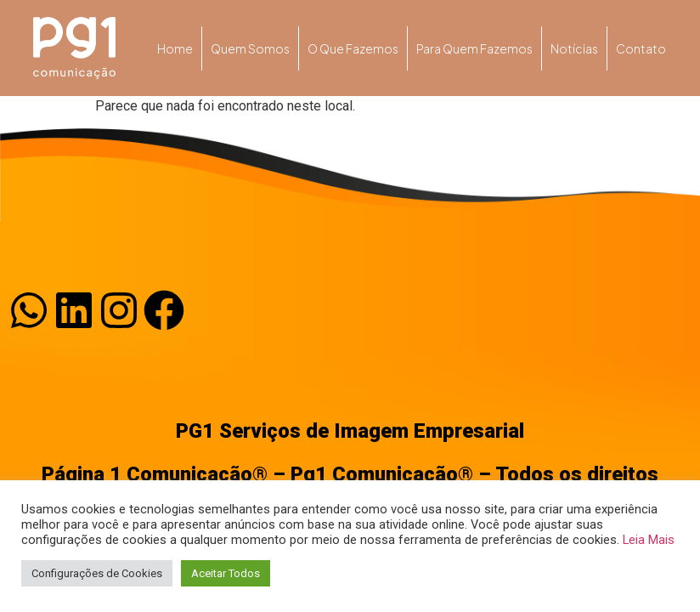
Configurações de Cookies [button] (97, 573)
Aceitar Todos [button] (226, 573)
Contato (641, 48)
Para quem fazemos (474, 48)
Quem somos (250, 48)
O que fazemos (353, 48)
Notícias (574, 48)
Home (175, 48)
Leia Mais (649, 540)
